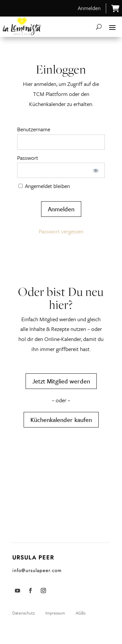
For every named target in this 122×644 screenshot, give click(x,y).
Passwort (28, 158)
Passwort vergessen (61, 231)
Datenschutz (24, 613)
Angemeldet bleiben (44, 186)
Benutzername (34, 129)
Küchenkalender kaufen (61, 420)
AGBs (81, 613)
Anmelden (89, 8)
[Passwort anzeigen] (96, 170)
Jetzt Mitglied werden (61, 381)
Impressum (55, 613)
